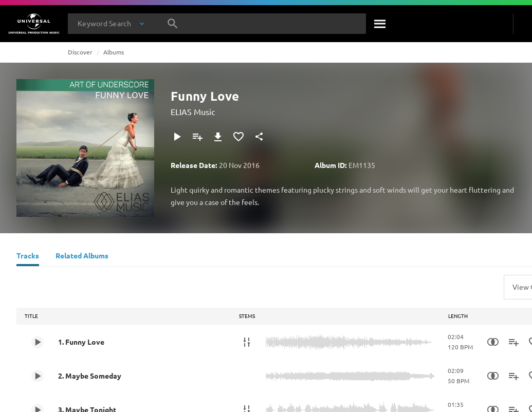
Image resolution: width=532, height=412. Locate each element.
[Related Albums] (82, 257)
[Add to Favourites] (239, 137)
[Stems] (247, 342)
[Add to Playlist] (197, 137)
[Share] (259, 137)
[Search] (380, 24)
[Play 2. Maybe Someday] (38, 376)
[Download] (218, 137)
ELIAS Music (193, 111)
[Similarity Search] (493, 342)
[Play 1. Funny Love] (38, 342)
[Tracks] (28, 257)
